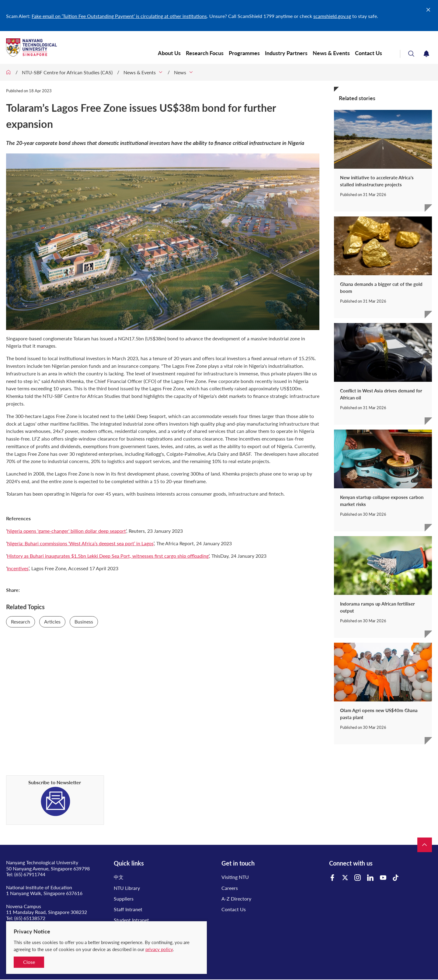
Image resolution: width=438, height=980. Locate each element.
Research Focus (205, 53)
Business (84, 622)
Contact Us (369, 53)
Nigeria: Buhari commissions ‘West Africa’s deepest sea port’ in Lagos (80, 543)
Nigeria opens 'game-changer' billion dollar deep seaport (66, 531)
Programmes (244, 53)
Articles (52, 622)
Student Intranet (131, 920)
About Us (169, 53)
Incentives (18, 568)
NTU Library (127, 888)
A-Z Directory (236, 899)
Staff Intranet (128, 909)
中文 (119, 877)
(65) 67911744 (30, 874)
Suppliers (124, 899)
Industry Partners (286, 53)
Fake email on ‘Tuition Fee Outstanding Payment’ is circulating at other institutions (119, 16)
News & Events (331, 53)
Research (21, 622)
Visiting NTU (235, 877)
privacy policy (159, 949)
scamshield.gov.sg (332, 16)
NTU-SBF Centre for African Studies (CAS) (67, 72)
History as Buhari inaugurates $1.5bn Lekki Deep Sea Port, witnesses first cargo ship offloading (108, 556)
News (180, 72)
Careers (230, 888)
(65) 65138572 (30, 918)
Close (29, 962)
